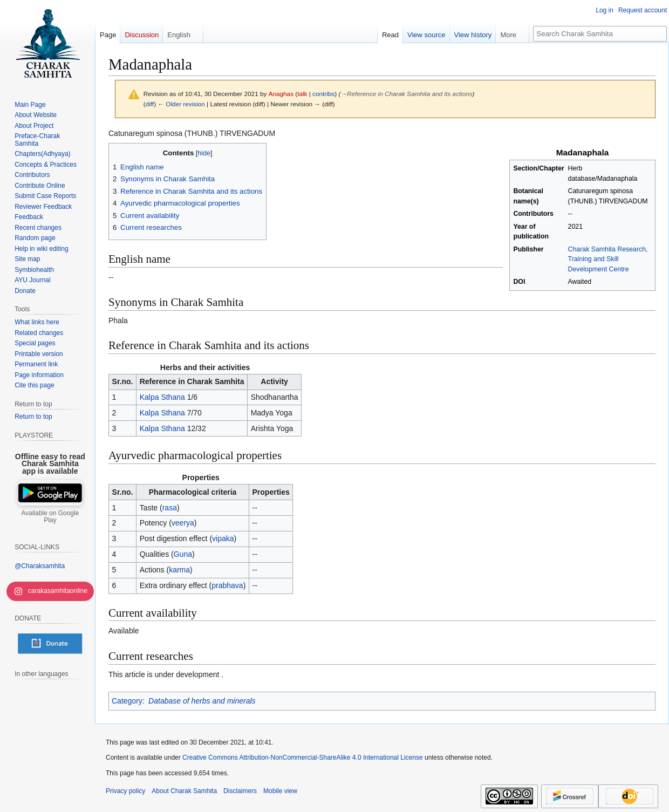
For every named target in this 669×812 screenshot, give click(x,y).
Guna (183, 554)
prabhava (227, 585)
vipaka (223, 538)
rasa (170, 508)
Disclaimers (240, 791)
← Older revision (181, 104)
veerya (183, 523)
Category (127, 701)
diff (150, 104)
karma (179, 570)
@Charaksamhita (40, 566)
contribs (323, 94)
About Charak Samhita (184, 791)
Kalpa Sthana (162, 397)
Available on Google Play (50, 517)
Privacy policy (125, 791)
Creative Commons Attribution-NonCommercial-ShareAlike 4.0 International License (303, 758)
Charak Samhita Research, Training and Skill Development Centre (608, 259)
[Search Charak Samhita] (600, 34)
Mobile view (280, 791)
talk (302, 94)
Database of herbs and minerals (202, 701)
